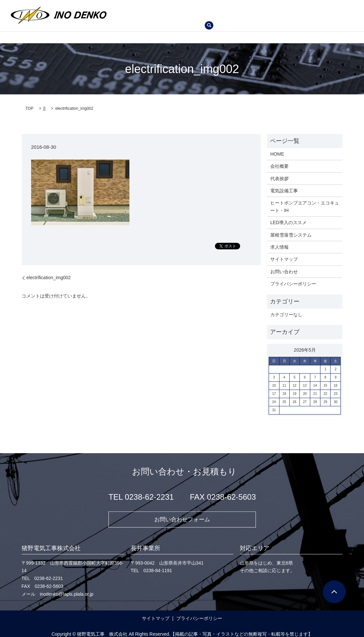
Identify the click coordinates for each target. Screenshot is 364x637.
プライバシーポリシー (293, 279)
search (291, 18)
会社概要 (153, 7)
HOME (125, 7)
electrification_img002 (49, 272)
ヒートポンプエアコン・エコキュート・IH (284, 7)
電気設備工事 (216, 7)
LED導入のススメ (137, 18)
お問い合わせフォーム (182, 514)
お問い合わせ (261, 18)
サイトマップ (284, 254)
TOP (29, 103)
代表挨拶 (182, 7)
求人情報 (228, 18)
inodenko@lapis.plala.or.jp (67, 589)
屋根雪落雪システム (187, 18)
